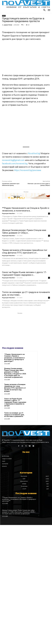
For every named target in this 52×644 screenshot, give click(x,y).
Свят (4, 16)
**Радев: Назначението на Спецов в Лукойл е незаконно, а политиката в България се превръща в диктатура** (14, 477)
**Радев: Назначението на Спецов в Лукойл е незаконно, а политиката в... (26, 233)
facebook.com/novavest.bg (15, 164)
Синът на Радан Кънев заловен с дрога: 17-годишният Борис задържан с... (24, 369)
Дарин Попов (8, 25)
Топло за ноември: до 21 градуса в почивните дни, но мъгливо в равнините (14, 534)
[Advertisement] (26, 58)
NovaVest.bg (34, 153)
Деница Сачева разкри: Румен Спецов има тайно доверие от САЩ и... (24, 279)
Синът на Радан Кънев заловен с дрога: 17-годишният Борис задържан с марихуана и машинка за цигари (15, 521)
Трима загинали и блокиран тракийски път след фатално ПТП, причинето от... (25, 323)
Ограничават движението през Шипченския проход (11, 184)
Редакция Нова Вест (9, 237)
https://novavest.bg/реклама (28, 170)
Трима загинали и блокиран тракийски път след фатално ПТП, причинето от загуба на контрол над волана (15, 507)
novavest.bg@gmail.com (14, 160)
